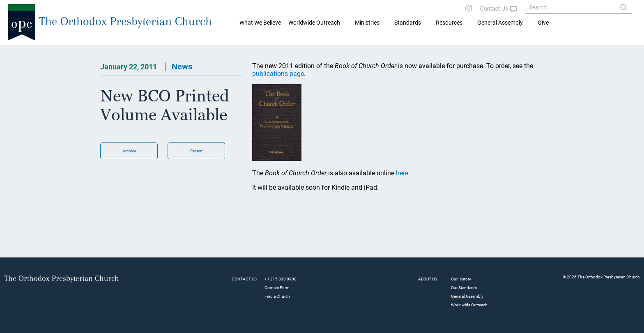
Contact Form (277, 288)
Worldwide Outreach (469, 305)
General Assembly (500, 23)
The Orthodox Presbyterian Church (125, 21)
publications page (278, 74)
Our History (461, 279)
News (182, 67)
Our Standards (464, 288)
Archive (129, 151)
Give (543, 23)
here (402, 173)
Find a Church (277, 296)
